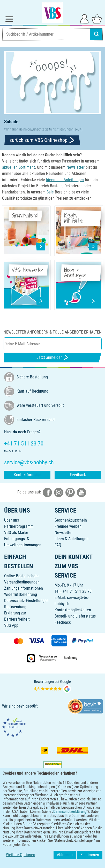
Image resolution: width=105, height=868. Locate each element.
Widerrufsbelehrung (21, 594)
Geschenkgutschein (71, 520)
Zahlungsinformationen (24, 588)
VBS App (11, 625)
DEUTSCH (52, 822)
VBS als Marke (16, 533)
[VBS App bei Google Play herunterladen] (35, 805)
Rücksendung (15, 607)
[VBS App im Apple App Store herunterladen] (70, 805)
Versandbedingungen (22, 582)
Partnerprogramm (19, 526)
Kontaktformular (27, 475)
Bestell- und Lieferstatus (75, 616)
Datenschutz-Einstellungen (26, 601)
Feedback (78, 475)
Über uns (12, 520)
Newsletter (64, 533)
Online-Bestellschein (21, 576)
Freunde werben (68, 526)
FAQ (58, 545)
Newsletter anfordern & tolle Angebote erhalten (53, 332)
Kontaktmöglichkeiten (73, 610)
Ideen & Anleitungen (72, 539)
